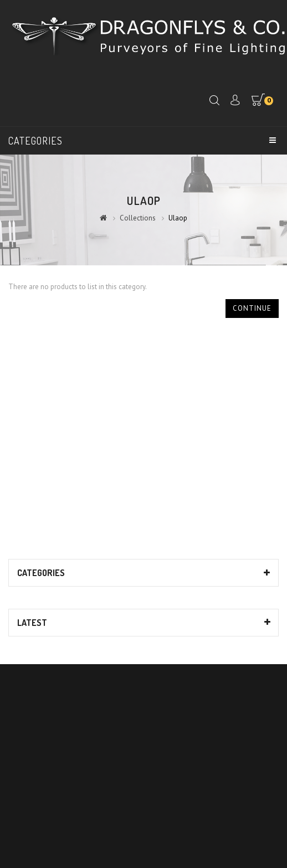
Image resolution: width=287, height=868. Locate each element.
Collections (138, 218)
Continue (252, 308)
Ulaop (178, 218)
